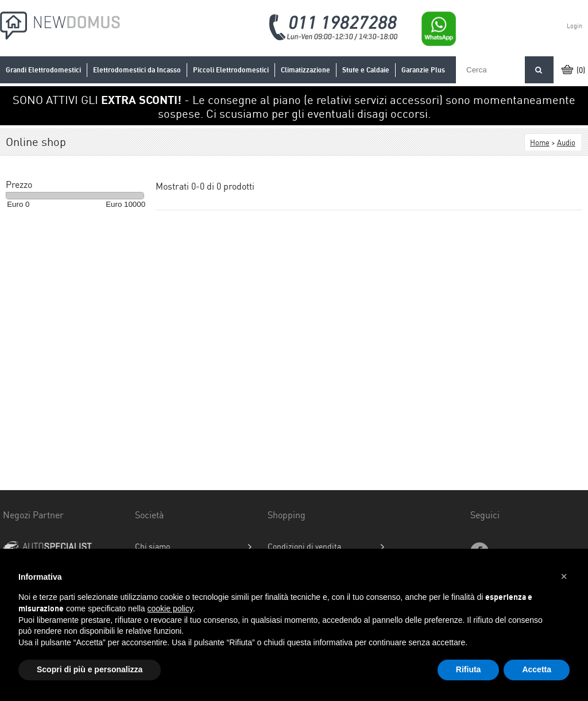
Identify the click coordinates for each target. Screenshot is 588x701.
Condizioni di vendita (304, 546)
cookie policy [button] (170, 608)
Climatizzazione (305, 70)
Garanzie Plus (423, 70)
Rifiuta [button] (469, 669)
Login (575, 26)
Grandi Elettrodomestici (43, 70)
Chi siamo (152, 546)
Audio (566, 142)
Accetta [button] (537, 669)
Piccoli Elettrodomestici (231, 70)
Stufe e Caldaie (366, 70)
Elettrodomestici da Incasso (137, 70)
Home (540, 142)
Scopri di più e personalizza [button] (90, 669)
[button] (564, 576)
